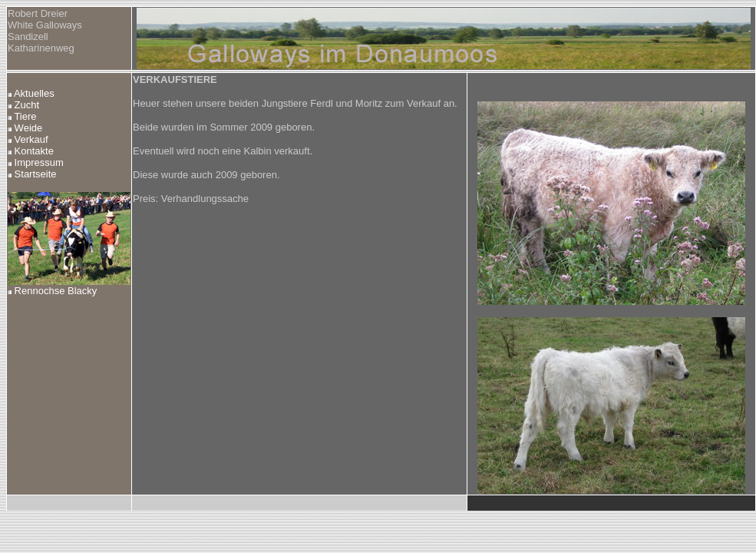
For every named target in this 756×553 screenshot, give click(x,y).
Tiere (22, 116)
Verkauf (28, 139)
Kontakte (31, 151)
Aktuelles (31, 93)
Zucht (23, 105)
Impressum (36, 162)
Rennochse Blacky (52, 291)
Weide (25, 128)
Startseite (32, 174)
